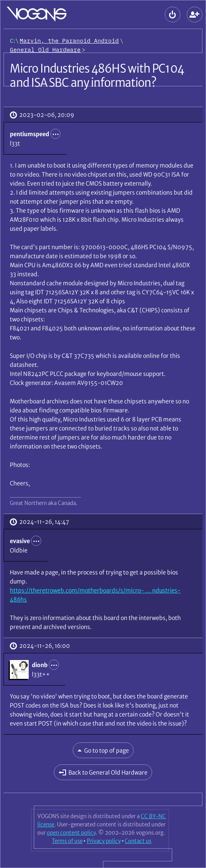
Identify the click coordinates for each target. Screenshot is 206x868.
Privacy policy (104, 841)
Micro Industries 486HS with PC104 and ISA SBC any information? (97, 75)
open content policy (71, 833)
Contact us (138, 841)
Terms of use (67, 841)
